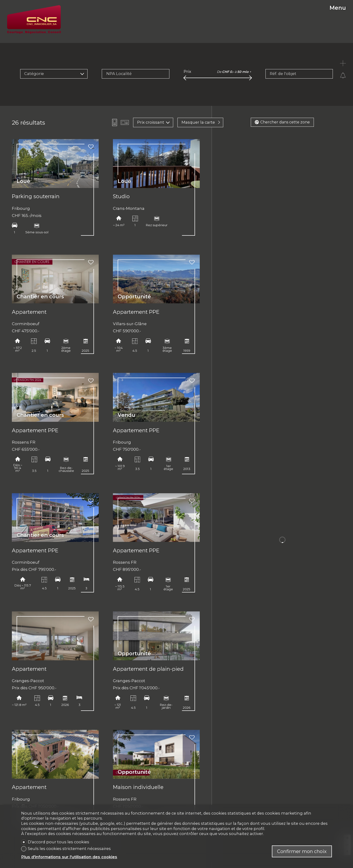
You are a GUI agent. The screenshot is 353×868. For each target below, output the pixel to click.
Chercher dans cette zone (282, 122)
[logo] (34, 19)
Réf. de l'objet (283, 74)
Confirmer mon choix (302, 851)
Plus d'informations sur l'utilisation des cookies (69, 857)
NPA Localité (119, 74)
